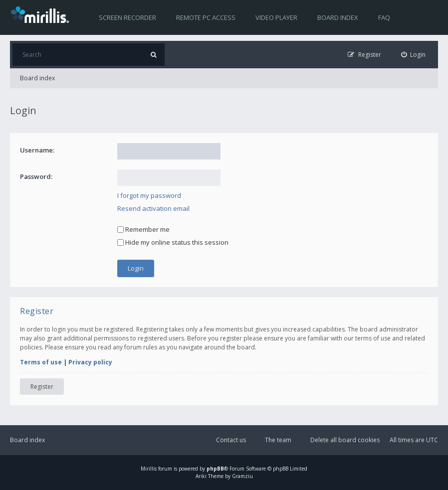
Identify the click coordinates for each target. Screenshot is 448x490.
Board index (338, 17)
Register (42, 387)
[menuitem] (414, 55)
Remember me (143, 229)
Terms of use (41, 362)
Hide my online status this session (173, 242)
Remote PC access (206, 17)
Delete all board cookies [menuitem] (345, 440)
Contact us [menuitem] (231, 440)
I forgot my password (149, 195)
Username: (37, 150)
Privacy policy (90, 362)
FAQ (384, 17)
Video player (276, 17)
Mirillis (149, 469)
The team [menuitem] (278, 440)
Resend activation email (153, 208)
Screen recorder (127, 17)
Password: (36, 176)
